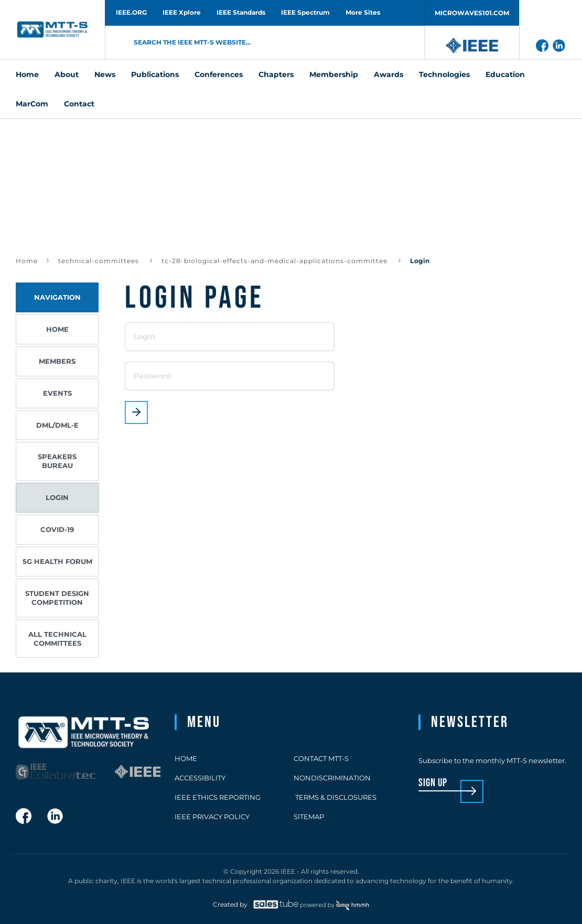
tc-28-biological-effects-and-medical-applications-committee (276, 261)
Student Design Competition (57, 598)
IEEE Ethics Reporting (218, 797)
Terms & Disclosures (335, 797)
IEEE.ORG (131, 12)
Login (57, 497)
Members (57, 361)
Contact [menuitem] (79, 104)
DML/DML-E (57, 425)
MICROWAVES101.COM (472, 13)
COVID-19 (57, 529)
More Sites (363, 12)
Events (57, 393)
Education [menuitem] (505, 74)
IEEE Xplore (182, 12)
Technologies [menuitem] (444, 74)
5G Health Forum (57, 561)
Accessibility (200, 778)
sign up (433, 783)
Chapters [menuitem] (276, 74)
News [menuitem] (105, 74)
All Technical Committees (57, 639)
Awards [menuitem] (389, 74)
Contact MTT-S (321, 758)
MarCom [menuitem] (32, 104)
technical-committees (100, 261)
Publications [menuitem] (155, 74)
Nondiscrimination (332, 778)
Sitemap (309, 817)
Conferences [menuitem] (219, 74)
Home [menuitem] (27, 74)
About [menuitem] (67, 74)
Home (27, 261)
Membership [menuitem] (334, 74)
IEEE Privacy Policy (212, 817)
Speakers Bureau (57, 461)
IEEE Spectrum (305, 12)
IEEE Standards (241, 12)
